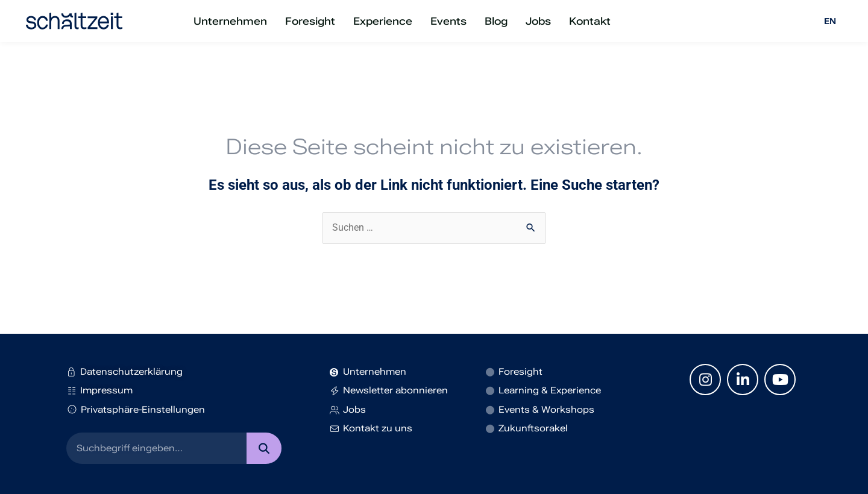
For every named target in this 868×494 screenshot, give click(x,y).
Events (448, 21)
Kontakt (590, 21)
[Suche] (264, 448)
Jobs (538, 21)
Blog (496, 21)
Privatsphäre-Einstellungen (136, 410)
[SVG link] (74, 21)
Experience (383, 21)
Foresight (310, 21)
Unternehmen (230, 21)
